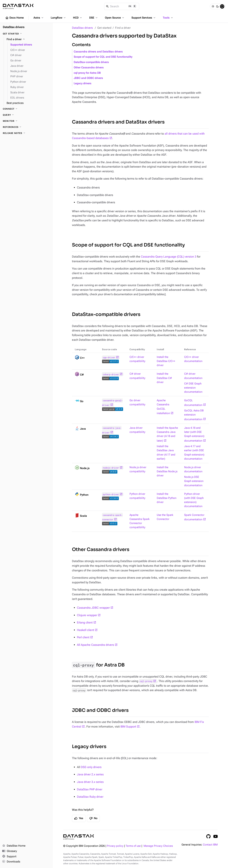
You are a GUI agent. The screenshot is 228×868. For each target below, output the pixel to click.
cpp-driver (109, 357)
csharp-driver (111, 374)
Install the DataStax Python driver (167, 498)
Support (9, 857)
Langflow (59, 18)
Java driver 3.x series (90, 782)
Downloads (11, 862)
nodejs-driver (111, 468)
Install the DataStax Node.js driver (167, 471)
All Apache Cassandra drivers (95, 645)
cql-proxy (146, 681)
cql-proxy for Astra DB (87, 73)
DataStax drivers (82, 28)
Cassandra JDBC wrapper (93, 608)
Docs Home (14, 18)
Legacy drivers (83, 83)
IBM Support (128, 727)
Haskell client (85, 630)
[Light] (213, 6)
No (93, 818)
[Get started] (26, 34)
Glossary (10, 851)
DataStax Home (14, 846)
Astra (39, 18)
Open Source (115, 18)
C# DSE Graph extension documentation (193, 388)
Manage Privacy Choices (158, 846)
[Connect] (26, 109)
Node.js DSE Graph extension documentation (194, 481)
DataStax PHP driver (90, 789)
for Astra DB (98, 665)
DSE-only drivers (91, 767)
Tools (168, 18)
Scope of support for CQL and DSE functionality (103, 57)
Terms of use (133, 846)
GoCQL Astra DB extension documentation (194, 415)
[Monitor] (26, 121)
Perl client (83, 637)
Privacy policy (115, 846)
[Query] (26, 115)
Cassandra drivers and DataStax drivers (98, 52)
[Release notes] (26, 133)
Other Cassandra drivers (89, 68)
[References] (26, 127)
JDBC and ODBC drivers (88, 78)
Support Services (144, 18)
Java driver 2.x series (90, 774)
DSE (94, 18)
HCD (78, 18)
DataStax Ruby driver (90, 797)
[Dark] (217, 6)
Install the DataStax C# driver (164, 378)
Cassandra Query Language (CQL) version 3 (169, 257)
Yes (79, 818)
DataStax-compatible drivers (91, 62)
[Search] (122, 6)
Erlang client (85, 622)
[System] (222, 6)
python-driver (111, 494)
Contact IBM (210, 845)
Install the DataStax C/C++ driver (166, 361)
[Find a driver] (28, 39)
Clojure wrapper (87, 615)
